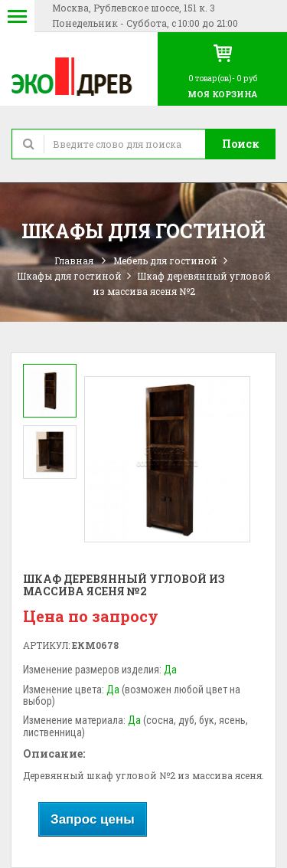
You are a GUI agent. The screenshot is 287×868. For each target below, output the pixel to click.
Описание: (54, 753)
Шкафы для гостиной (69, 276)
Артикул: (46, 645)
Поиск (241, 144)
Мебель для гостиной (165, 260)
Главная (74, 260)
